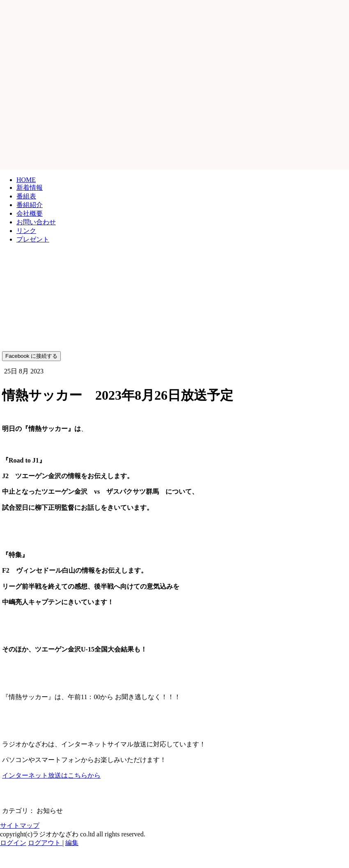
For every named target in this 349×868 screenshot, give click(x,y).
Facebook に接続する (31, 356)
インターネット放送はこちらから (51, 775)
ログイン (13, 843)
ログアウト (45, 843)
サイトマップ (20, 825)
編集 (72, 843)
